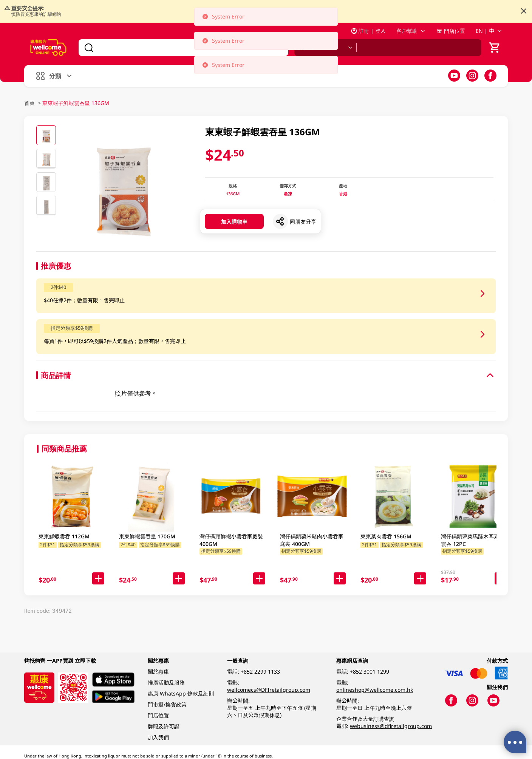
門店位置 (451, 31)
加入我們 (158, 737)
